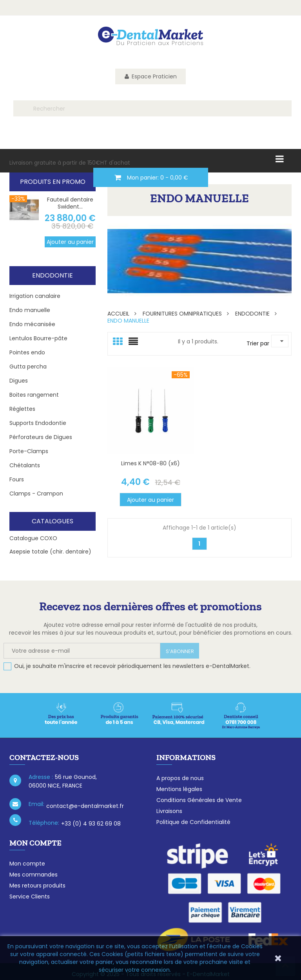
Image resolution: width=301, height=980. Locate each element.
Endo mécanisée (32, 324)
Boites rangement (34, 395)
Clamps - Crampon (36, 494)
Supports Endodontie (38, 423)
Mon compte (27, 864)
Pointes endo (27, 352)
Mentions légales (179, 789)
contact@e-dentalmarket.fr (85, 806)
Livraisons (169, 811)
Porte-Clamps (29, 451)
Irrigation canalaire (35, 296)
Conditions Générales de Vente (199, 800)
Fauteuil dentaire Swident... (70, 203)
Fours (17, 479)
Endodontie (53, 275)
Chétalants (25, 465)
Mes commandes (34, 875)
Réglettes (22, 409)
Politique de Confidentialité (193, 822)
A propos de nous (180, 778)
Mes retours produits (37, 886)
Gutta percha (28, 367)
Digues (19, 381)
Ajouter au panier (70, 242)
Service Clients (30, 897)
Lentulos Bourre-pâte (38, 338)
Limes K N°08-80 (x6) (150, 463)
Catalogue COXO (33, 538)
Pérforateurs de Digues (41, 437)
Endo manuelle (30, 310)
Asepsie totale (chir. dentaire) (50, 552)
